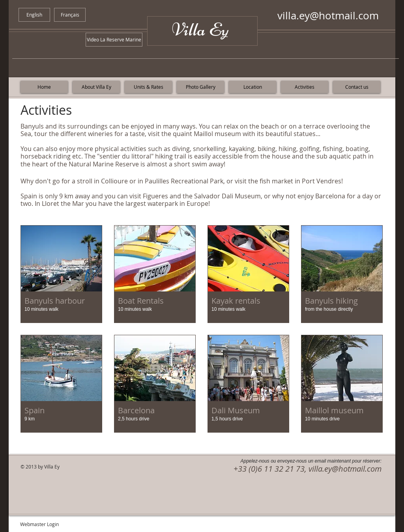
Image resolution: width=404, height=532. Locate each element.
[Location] (252, 87)
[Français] (70, 15)
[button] (61, 274)
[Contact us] (357, 87)
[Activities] (305, 87)
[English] (34, 15)
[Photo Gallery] (200, 87)
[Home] (44, 87)
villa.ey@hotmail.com (328, 16)
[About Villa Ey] (96, 87)
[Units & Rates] (148, 87)
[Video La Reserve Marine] (114, 40)
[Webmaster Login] (39, 524)
